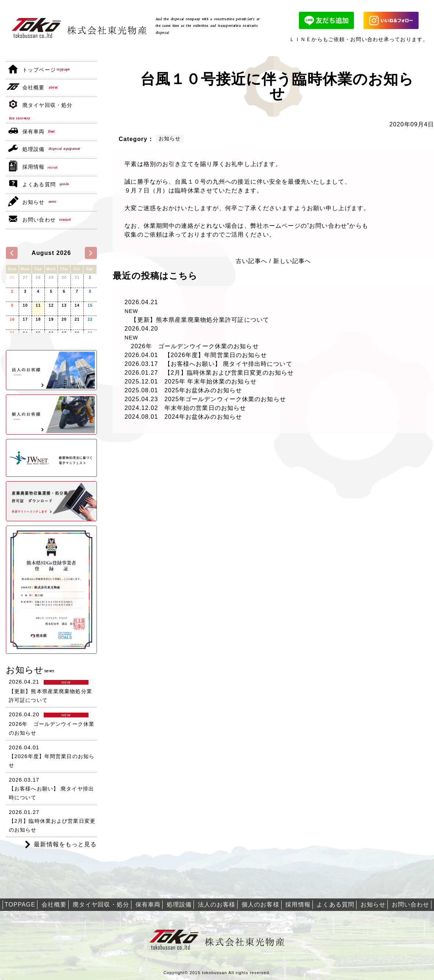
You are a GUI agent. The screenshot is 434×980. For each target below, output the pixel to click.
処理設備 (33, 149)
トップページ (39, 70)
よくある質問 (39, 184)
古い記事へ (252, 261)
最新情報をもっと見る (65, 844)
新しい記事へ (292, 261)
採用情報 (33, 167)
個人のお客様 (261, 905)
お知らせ (33, 202)
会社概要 (33, 87)
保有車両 (33, 131)
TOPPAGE (20, 905)
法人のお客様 (217, 905)
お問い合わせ (39, 220)
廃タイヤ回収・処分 (47, 105)
